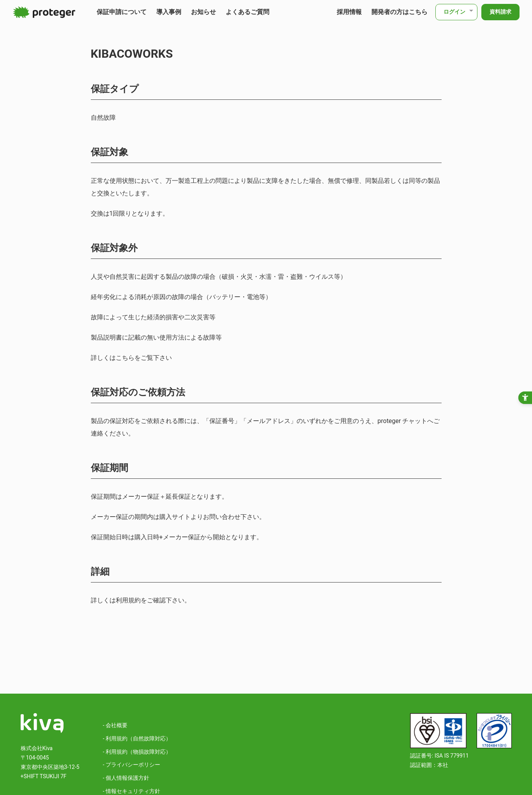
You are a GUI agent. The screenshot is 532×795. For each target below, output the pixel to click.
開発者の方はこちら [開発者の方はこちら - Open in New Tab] (399, 12)
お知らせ (203, 12)
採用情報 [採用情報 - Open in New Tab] (349, 12)
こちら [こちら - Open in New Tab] (125, 358)
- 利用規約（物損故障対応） (137, 752)
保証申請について (122, 12)
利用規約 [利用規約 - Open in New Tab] (128, 600)
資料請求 (500, 12)
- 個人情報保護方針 (126, 778)
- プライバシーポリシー (132, 765)
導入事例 (169, 12)
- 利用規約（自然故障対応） (137, 738)
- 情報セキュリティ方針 (132, 791)
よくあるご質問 (247, 12)
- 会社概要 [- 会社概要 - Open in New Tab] (115, 725)
